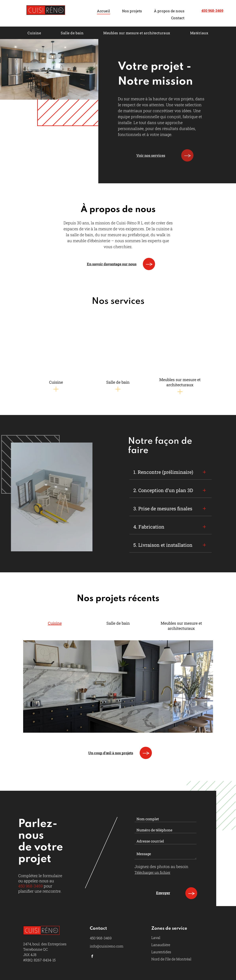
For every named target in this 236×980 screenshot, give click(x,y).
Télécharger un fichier (152, 872)
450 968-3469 (30, 886)
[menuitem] (104, 11)
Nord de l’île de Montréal (171, 954)
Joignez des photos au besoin (161, 866)
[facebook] (92, 952)
